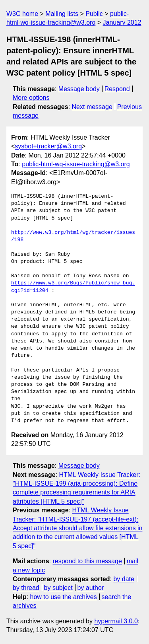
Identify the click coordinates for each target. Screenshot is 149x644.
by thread (26, 588)
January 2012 (122, 22)
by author (90, 588)
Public (94, 14)
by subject (58, 588)
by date (124, 579)
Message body (79, 89)
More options (31, 98)
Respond (117, 89)
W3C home (22, 14)
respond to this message (87, 561)
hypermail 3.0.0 (116, 621)
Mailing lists (62, 14)
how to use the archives (64, 597)
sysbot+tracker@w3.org (48, 146)
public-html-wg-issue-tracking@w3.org (76, 164)
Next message (92, 107)
